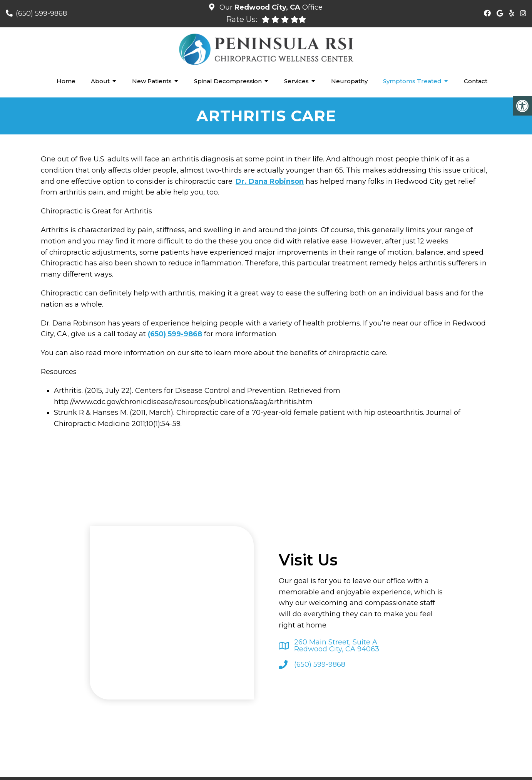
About (100, 81)
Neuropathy (349, 81)
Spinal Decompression (228, 81)
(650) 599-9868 (41, 13)
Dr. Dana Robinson (270, 181)
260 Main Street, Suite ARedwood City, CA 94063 (337, 646)
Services (296, 81)
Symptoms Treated (412, 81)
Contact (476, 81)
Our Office (270, 7)
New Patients (152, 81)
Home (66, 81)
